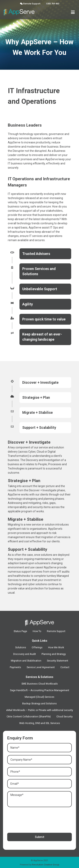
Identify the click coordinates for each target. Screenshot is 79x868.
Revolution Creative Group (46, 865)
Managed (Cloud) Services (39, 697)
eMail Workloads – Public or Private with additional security (40, 710)
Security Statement (58, 661)
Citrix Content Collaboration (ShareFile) (29, 716)
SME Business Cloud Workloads (40, 684)
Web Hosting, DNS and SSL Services (40, 723)
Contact (65, 667)
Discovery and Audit (25, 654)
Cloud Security (64, 716)
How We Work (56, 647)
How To (37, 631)
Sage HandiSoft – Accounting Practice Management (40, 690)
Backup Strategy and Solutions (39, 703)
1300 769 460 (53, 4)
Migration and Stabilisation (26, 661)
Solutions (21, 647)
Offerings (37, 647)
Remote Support (30, 4)
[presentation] (38, 819)
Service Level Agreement (41, 667)
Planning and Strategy (54, 654)
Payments (15, 667)
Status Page (20, 631)
